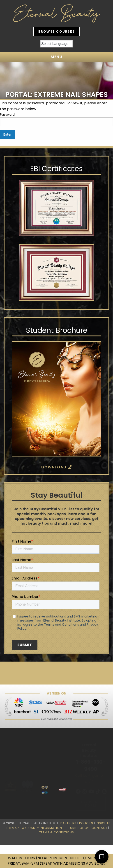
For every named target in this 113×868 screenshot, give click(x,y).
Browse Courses (57, 31)
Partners (68, 823)
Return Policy (77, 828)
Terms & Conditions (57, 832)
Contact (99, 828)
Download (57, 467)
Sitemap (12, 828)
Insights (103, 823)
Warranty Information (42, 828)
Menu (57, 57)
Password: (56, 119)
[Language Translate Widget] (56, 44)
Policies (86, 823)
